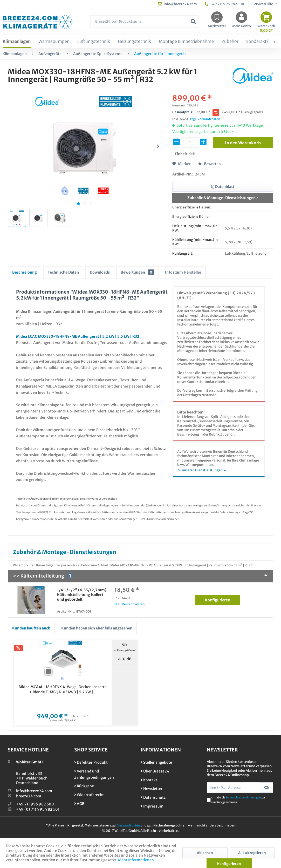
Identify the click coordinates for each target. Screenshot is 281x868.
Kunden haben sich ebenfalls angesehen (97, 628)
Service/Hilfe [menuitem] (263, 4)
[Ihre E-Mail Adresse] (233, 788)
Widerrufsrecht (89, 795)
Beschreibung (25, 272)
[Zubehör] (230, 42)
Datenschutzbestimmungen (243, 798)
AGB (79, 804)
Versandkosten (129, 825)
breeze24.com (29, 796)
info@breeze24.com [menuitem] (177, 4)
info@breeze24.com (34, 791)
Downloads (100, 272)
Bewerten (209, 164)
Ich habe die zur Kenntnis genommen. (238, 800)
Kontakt (149, 780)
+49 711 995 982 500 (35, 804)
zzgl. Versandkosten (205, 119)
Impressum (152, 806)
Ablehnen (205, 853)
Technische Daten (63, 272)
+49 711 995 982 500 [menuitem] (224, 4)
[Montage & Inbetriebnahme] (186, 42)
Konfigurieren (222, 599)
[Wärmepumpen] (54, 42)
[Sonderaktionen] (262, 42)
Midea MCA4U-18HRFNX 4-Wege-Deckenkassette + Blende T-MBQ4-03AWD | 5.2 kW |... (63, 689)
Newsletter (152, 789)
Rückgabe (84, 786)
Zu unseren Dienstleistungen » (202, 470)
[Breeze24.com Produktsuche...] (144, 21)
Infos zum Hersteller (183, 272)
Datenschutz (153, 797)
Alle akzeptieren (252, 853)
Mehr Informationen (136, 860)
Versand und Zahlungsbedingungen (94, 774)
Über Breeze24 (155, 771)
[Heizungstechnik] (134, 42)
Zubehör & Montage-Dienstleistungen (223, 198)
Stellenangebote (156, 762)
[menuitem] (144, 24)
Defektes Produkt (91, 762)
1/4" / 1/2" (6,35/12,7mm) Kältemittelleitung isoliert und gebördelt (82, 595)
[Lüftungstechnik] (94, 42)
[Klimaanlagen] (17, 42)
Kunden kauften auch (31, 628)
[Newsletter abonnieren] (266, 788)
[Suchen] (193, 21)
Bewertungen (137, 272)
